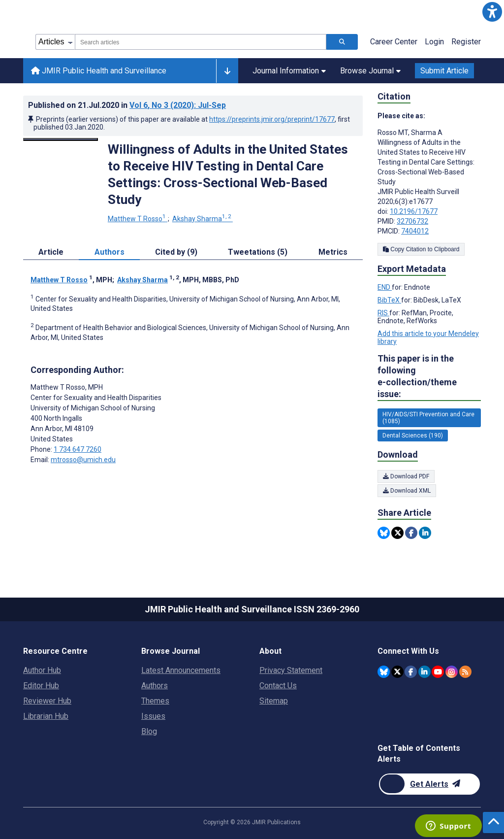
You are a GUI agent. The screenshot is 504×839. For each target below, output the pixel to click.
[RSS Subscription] (465, 672)
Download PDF (406, 476)
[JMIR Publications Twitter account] (397, 672)
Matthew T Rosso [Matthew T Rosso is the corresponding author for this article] (67, 387)
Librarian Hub (46, 716)
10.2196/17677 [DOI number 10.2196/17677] (414, 211)
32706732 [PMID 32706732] (412, 221)
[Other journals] (227, 71)
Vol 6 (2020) (178, 105)
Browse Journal (370, 71)
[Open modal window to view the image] (61, 139)
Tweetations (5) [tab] (258, 252)
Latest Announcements (181, 670)
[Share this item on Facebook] (411, 533)
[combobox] (201, 42)
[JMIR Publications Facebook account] (411, 672)
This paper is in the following (429, 377)
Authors (155, 686)
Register (466, 42)
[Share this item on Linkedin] (425, 533)
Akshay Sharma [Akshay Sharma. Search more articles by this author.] (203, 219)
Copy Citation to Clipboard (421, 249)
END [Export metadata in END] (385, 287)
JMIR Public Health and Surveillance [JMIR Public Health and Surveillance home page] (99, 71)
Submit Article (444, 71)
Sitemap (274, 701)
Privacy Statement (291, 670)
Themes (155, 701)
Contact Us (278, 686)
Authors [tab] (110, 252)
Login (434, 42)
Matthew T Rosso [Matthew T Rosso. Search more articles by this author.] (138, 219)
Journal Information (289, 71)
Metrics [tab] (333, 252)
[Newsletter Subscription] (429, 784)
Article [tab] (51, 252)
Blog (149, 731)
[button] (492, 12)
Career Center (394, 42)
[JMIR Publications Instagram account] (452, 672)
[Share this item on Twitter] (397, 533)
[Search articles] (342, 42)
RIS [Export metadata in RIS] (383, 313)
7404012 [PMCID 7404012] (415, 231)
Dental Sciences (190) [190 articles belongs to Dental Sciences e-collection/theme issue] (413, 436)
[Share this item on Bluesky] (384, 533)
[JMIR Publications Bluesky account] (384, 672)
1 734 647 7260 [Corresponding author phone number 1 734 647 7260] (78, 449)
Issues (153, 716)
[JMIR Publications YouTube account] (438, 672)
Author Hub (42, 670)
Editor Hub (41, 686)
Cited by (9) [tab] (176, 252)
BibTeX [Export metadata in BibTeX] (389, 300)
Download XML (407, 491)
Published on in (127, 105)
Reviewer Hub (47, 701)
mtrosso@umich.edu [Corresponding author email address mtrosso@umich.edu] (83, 460)
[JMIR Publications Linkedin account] (425, 672)
